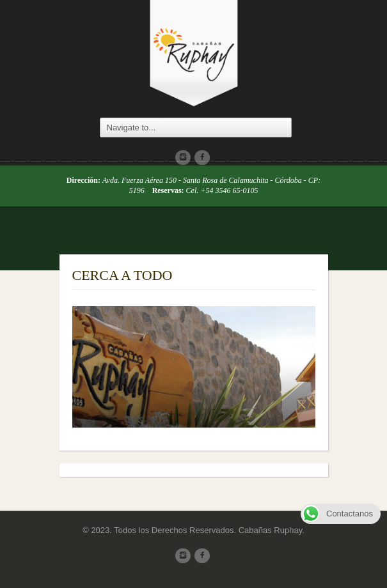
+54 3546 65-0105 (229, 190)
